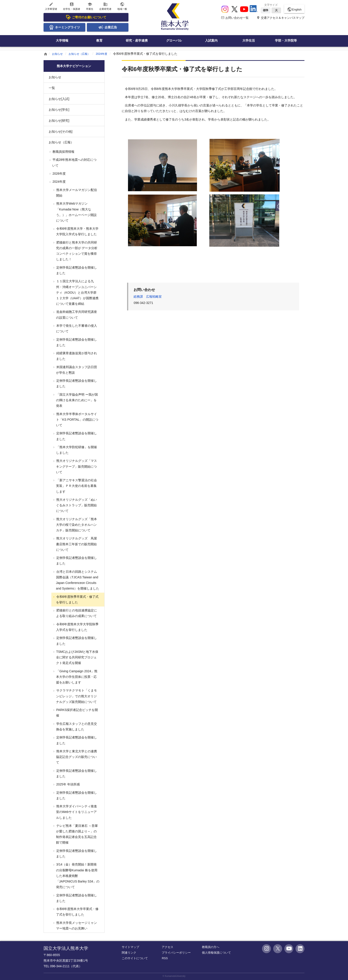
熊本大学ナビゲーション (74, 66)
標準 (266, 10)
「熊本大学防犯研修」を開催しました (76, 450)
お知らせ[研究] (59, 121)
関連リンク (129, 953)
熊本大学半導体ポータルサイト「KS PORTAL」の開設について (77, 420)
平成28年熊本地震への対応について (74, 162)
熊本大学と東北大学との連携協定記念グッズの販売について (76, 757)
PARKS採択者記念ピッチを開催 (77, 713)
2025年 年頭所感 (68, 784)
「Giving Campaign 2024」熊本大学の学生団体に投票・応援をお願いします (76, 677)
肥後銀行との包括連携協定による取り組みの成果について (76, 613)
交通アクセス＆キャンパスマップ (280, 18)
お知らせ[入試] (59, 99)
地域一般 (122, 6)
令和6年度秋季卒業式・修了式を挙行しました (77, 599)
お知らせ (58, 54)
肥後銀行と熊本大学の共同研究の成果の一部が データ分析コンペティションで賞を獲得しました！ (77, 251)
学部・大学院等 (286, 40)
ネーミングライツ (64, 27)
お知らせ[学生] (59, 110)
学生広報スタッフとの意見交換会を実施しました (76, 727)
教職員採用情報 (63, 152)
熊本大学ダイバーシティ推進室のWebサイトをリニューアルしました (76, 812)
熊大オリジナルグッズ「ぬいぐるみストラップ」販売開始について (76, 505)
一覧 (52, 88)
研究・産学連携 (137, 40)
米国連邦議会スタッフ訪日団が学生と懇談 (76, 370)
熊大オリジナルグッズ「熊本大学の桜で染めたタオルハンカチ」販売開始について (76, 525)
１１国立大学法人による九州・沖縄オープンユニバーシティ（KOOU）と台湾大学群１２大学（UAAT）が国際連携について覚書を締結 (77, 292)
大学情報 (62, 40)
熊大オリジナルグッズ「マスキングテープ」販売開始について (76, 466)
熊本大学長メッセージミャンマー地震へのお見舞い (76, 926)
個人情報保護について (216, 953)
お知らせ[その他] (61, 132)
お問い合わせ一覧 (235, 18)
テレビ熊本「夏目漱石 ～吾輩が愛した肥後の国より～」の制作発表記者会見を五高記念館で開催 (77, 834)
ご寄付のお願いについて (86, 17)
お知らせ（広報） (83, 54)
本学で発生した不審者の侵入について (76, 328)
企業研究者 (105, 6)
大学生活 (249, 40)
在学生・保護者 (72, 6)
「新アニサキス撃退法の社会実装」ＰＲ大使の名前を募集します (76, 486)
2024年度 (108, 54)
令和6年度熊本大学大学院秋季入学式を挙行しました (77, 627)
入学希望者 (51, 6)
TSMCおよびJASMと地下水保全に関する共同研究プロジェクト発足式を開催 (77, 657)
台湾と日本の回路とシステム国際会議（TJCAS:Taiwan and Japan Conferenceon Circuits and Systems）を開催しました (77, 580)
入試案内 (211, 40)
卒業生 (90, 6)
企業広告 (108, 27)
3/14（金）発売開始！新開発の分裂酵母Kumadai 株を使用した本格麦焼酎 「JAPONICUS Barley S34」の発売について (77, 876)
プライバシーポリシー (176, 953)
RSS (165, 958)
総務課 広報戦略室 (148, 297)
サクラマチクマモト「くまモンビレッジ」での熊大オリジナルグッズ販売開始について (76, 696)
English (294, 9)
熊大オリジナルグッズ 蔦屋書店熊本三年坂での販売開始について (76, 544)
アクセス (168, 947)
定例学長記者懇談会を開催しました (76, 270)
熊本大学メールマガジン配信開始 (76, 193)
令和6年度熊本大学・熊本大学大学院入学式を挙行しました (77, 231)
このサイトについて (135, 958)
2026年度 (59, 174)
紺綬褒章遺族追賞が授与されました (76, 356)
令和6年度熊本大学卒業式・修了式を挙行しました (77, 912)
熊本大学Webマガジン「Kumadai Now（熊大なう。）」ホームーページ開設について (76, 212)
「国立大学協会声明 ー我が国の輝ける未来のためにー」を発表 (77, 400)
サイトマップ (130, 947)
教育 (99, 40)
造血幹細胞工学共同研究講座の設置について (76, 315)
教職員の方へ (211, 947)
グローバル (174, 40)
